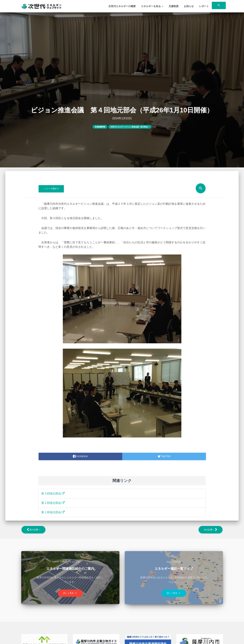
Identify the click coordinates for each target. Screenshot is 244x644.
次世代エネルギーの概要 (122, 6)
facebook (80, 456)
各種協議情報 (100, 127)
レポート (204, 6)
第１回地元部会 (53, 512)
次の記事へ (211, 530)
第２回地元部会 (53, 503)
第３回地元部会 (53, 493)
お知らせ (189, 6)
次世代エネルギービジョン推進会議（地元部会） (130, 127)
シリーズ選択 (51, 189)
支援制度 (174, 6)
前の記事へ (33, 530)
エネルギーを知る (152, 6)
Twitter (164, 456)
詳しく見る (70, 593)
